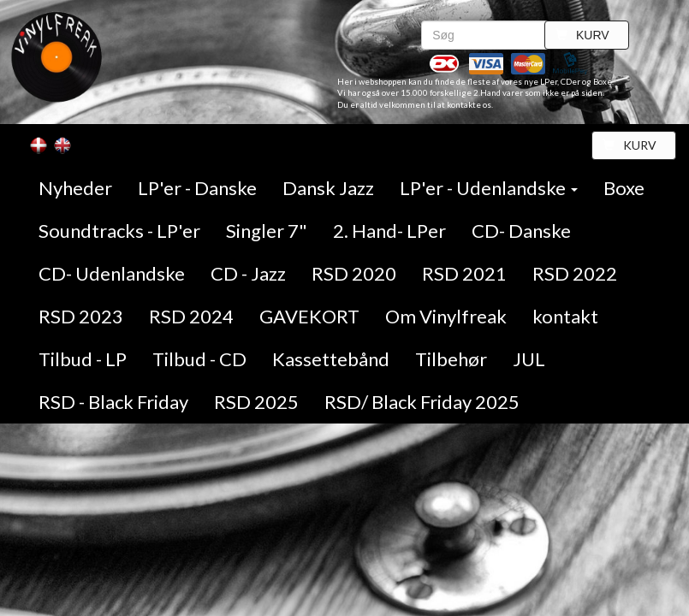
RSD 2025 (256, 402)
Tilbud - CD (199, 359)
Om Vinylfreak (446, 316)
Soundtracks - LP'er (119, 231)
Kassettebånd (331, 359)
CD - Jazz (248, 273)
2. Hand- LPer (389, 231)
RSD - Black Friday (113, 402)
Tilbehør (451, 359)
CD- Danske (521, 231)
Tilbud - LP (83, 359)
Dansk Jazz (328, 188)
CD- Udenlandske (112, 273)
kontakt (565, 316)
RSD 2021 (464, 273)
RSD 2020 (354, 273)
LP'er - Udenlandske (489, 188)
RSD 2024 (191, 316)
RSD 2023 (81, 316)
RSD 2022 (575, 273)
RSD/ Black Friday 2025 (422, 402)
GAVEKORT (309, 316)
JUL (529, 359)
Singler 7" (267, 231)
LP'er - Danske (197, 188)
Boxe (624, 188)
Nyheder (75, 188)
